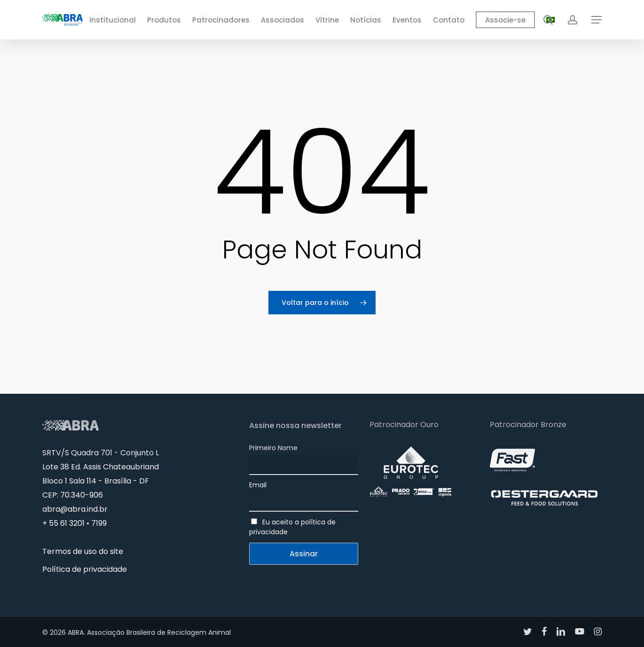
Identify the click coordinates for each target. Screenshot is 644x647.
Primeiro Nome (273, 448)
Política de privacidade (85, 569)
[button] (597, 20)
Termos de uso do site (83, 551)
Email (258, 485)
